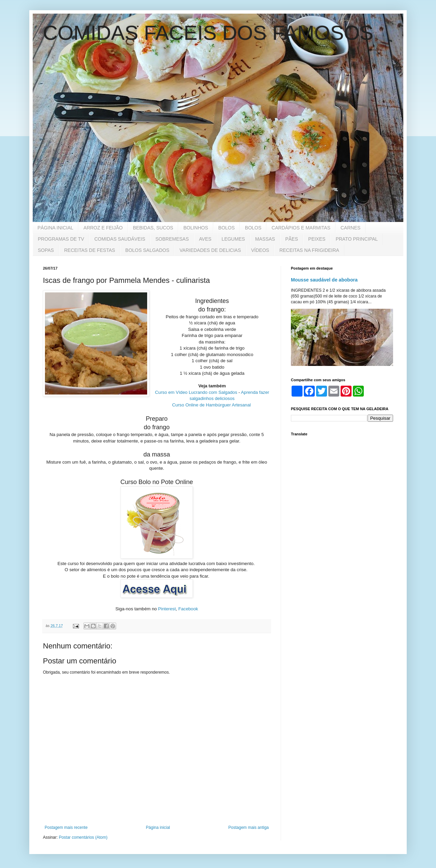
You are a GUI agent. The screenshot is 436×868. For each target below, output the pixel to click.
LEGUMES (233, 239)
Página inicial (158, 827)
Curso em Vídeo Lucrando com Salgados (196, 392)
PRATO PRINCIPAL (357, 239)
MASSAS (265, 239)
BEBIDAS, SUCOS (153, 228)
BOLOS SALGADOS (147, 250)
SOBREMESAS (172, 239)
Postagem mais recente (66, 827)
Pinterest (167, 609)
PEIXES (317, 239)
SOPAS (46, 250)
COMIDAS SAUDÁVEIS (120, 239)
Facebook (188, 609)
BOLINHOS (196, 228)
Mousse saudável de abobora (324, 280)
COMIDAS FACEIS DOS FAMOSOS (208, 33)
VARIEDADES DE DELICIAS (210, 250)
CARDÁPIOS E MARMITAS (301, 228)
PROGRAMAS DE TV (61, 239)
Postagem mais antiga (248, 827)
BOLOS (227, 228)
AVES (205, 239)
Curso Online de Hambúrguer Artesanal (211, 405)
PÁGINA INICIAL (55, 228)
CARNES (351, 228)
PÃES (291, 239)
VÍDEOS (260, 250)
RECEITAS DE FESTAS (90, 250)
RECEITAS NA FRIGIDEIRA (309, 250)
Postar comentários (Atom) (83, 837)
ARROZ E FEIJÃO (103, 228)
